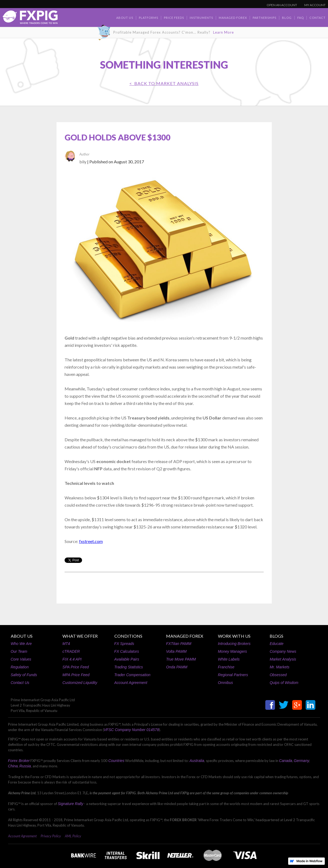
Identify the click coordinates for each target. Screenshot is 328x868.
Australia (197, 761)
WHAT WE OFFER (80, 636)
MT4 (66, 644)
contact (318, 18)
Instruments (201, 18)
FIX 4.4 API (72, 659)
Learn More (223, 32)
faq (301, 18)
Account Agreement (131, 683)
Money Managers (232, 651)
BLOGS (276, 636)
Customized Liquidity (80, 683)
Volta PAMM (176, 651)
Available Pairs (127, 659)
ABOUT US (22, 636)
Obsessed (278, 675)
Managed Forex (233, 18)
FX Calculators (127, 651)
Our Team (19, 651)
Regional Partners (233, 675)
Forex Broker (19, 761)
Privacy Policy (51, 836)
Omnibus (225, 683)
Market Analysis (283, 659)
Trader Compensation (132, 675)
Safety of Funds (24, 675)
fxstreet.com (91, 541)
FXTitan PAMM (179, 644)
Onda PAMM (177, 667)
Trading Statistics (129, 667)
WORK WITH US (234, 636)
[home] (30, 19)
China (13, 766)
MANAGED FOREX (185, 636)
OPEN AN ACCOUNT (282, 5)
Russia (25, 766)
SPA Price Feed (76, 667)
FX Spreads (124, 644)
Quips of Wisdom (284, 683)
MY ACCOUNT (315, 5)
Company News (283, 651)
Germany (302, 761)
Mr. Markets (279, 667)
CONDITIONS (128, 636)
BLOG (287, 18)
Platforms (149, 18)
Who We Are (21, 644)
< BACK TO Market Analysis (164, 83)
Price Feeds (174, 18)
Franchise (226, 667)
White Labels (229, 659)
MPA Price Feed (76, 675)
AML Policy (73, 836)
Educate (276, 644)
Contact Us (20, 683)
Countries (116, 761)
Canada (286, 761)
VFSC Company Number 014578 (131, 730)
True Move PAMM (181, 659)
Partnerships (264, 18)
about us (125, 18)
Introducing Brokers (234, 644)
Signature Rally (71, 804)
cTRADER (71, 651)
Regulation (20, 667)
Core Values (21, 659)
